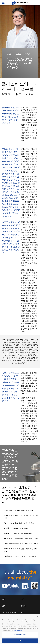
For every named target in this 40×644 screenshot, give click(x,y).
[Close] (37, 618)
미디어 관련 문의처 (9, 612)
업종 (22, 599)
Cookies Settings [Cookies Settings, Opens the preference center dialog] (20, 636)
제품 (4, 599)
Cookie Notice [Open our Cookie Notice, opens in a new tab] (18, 632)
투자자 (23, 606)
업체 (4, 606)
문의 (22, 612)
